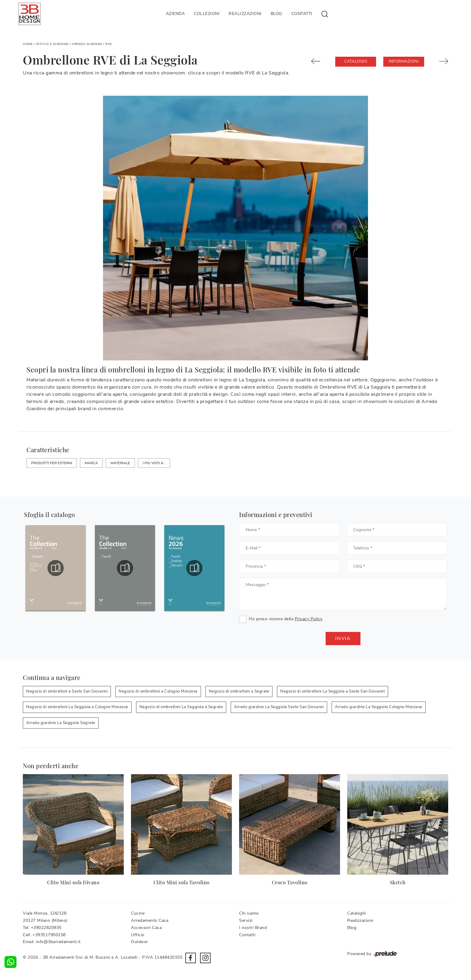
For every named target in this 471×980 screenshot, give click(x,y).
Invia (343, 639)
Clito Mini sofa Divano (73, 882)
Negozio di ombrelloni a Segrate (239, 691)
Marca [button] (91, 463)
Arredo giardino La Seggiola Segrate (61, 723)
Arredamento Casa (150, 920)
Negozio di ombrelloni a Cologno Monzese (158, 691)
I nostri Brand (253, 928)
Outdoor (140, 942)
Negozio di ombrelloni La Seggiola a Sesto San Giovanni (333, 691)
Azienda (175, 14)
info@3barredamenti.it (58, 942)
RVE (109, 44)
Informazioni (404, 62)
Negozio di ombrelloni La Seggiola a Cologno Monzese (77, 707)
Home (28, 44)
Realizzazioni (245, 14)
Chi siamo (249, 913)
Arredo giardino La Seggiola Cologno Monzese (379, 707)
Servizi (246, 920)
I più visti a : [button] (154, 463)
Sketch (398, 882)
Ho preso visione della (286, 619)
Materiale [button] (120, 463)
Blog (277, 14)
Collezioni (207, 14)
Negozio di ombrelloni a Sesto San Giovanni (67, 691)
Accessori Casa (146, 928)
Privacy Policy (309, 619)
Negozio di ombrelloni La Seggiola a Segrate (181, 707)
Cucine (138, 913)
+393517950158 (49, 935)
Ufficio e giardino (52, 44)
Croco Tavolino (290, 882)
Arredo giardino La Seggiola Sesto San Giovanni (279, 707)
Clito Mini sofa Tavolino (182, 882)
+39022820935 (46, 928)
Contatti (302, 14)
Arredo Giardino (87, 44)
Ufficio (138, 935)
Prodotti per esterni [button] (52, 463)
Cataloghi (356, 62)
